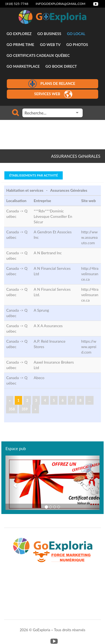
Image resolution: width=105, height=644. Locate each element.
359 (25, 409)
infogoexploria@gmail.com (61, 4)
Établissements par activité (34, 175)
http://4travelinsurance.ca (90, 274)
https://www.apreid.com (89, 347)
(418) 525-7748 (17, 4)
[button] (13, 483)
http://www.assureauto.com (89, 237)
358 (12, 409)
